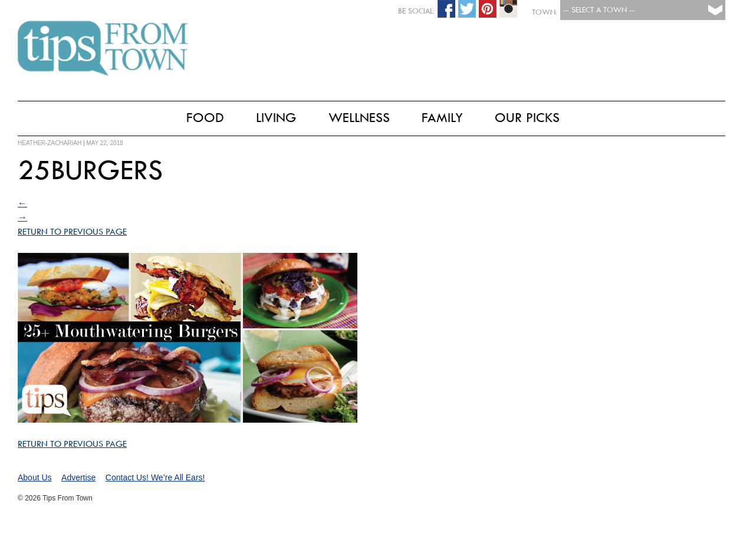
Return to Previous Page (72, 232)
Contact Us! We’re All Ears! (155, 477)
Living (276, 118)
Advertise (78, 477)
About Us (35, 477)
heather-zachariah (50, 143)
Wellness (359, 118)
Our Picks (527, 118)
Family (442, 118)
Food (205, 118)
